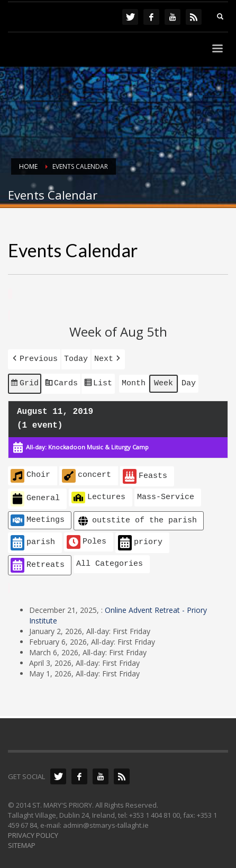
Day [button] (189, 381)
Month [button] (134, 381)
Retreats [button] (38, 562)
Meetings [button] (38, 517)
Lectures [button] (98, 494)
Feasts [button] (145, 473)
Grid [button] (24, 382)
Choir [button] (30, 472)
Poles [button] (87, 538)
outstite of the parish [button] (137, 517)
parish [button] (33, 539)
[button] (34, 358)
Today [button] (76, 358)
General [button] (35, 495)
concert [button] (87, 472)
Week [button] (164, 381)
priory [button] (140, 539)
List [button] (98, 382)
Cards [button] (61, 382)
